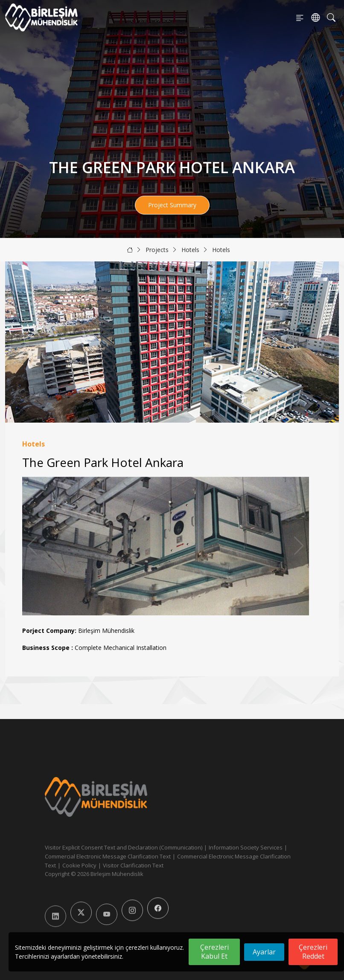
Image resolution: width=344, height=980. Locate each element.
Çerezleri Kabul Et (214, 952)
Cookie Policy (79, 865)
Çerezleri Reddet (313, 952)
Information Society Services (246, 847)
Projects (157, 250)
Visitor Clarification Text (133, 865)
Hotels (190, 250)
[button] (299, 546)
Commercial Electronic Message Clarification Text (108, 856)
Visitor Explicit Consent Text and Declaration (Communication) (124, 847)
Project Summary (172, 205)
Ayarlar (264, 952)
